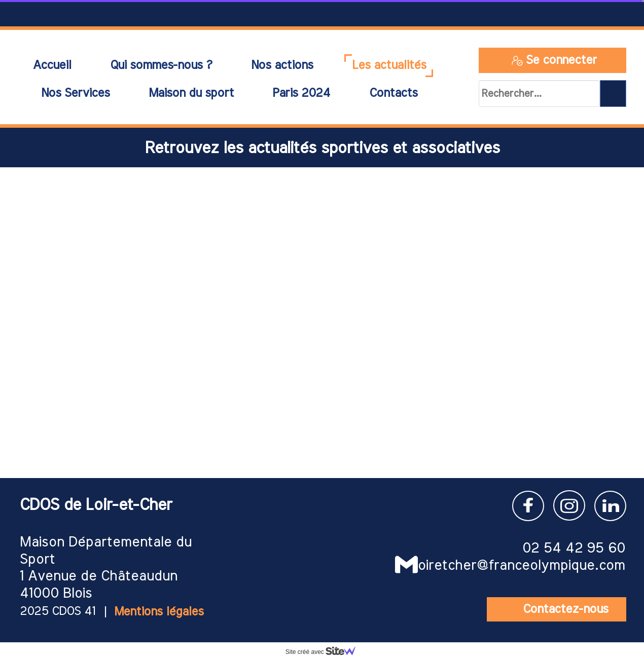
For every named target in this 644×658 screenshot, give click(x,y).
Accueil (52, 65)
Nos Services (75, 93)
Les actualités (389, 65)
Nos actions (282, 65)
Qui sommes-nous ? (161, 65)
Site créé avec (325, 652)
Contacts (393, 93)
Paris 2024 (301, 93)
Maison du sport (191, 93)
